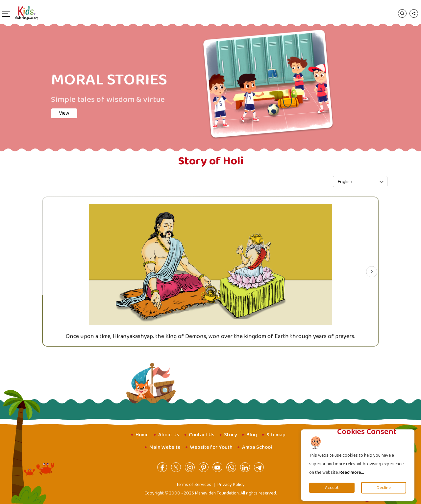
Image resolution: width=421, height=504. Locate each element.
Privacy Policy (231, 485)
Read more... (352, 472)
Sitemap (276, 435)
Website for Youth (211, 447)
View (64, 113)
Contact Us (202, 435)
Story (230, 435)
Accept (332, 488)
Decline (384, 488)
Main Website (165, 447)
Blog (252, 435)
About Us (169, 435)
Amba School (257, 447)
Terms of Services (194, 485)
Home (142, 435)
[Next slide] (372, 272)
